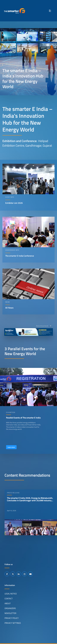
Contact (9, 598)
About (8, 603)
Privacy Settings (13, 623)
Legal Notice (11, 594)
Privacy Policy (12, 618)
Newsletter (10, 613)
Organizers (10, 608)
